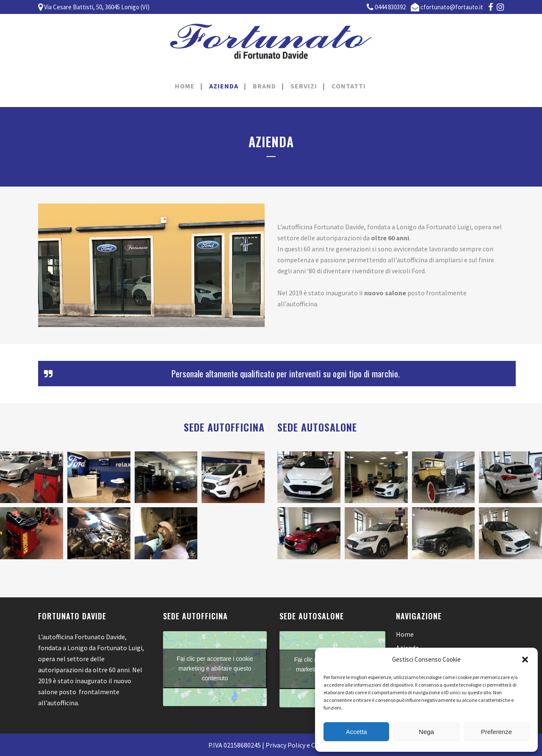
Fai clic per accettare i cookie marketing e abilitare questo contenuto (215, 668)
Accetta (357, 732)
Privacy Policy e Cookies (300, 745)
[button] (525, 660)
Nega (426, 732)
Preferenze (496, 732)
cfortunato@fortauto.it (452, 7)
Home (405, 634)
